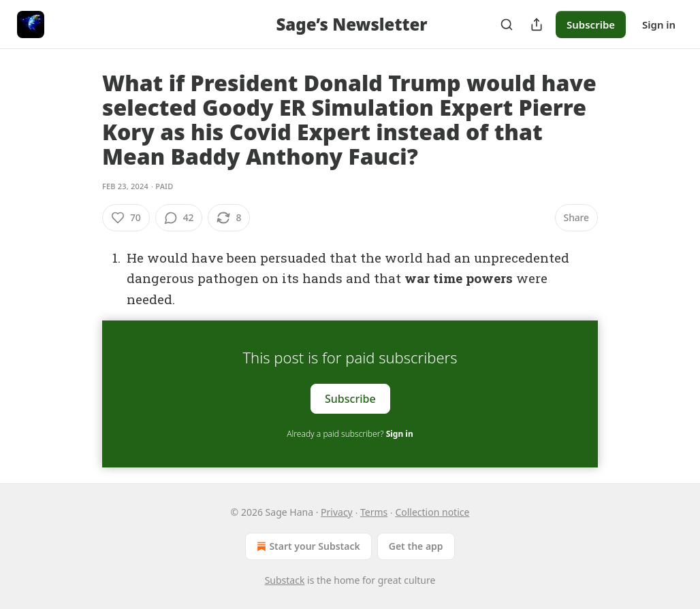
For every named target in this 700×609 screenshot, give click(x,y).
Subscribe (591, 24)
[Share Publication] (537, 24)
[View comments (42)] (179, 218)
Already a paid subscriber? (350, 434)
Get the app (416, 546)
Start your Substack (307, 546)
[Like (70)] (126, 218)
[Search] (507, 24)
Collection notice (432, 512)
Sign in (659, 24)
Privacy (337, 512)
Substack (285, 580)
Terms (374, 512)
